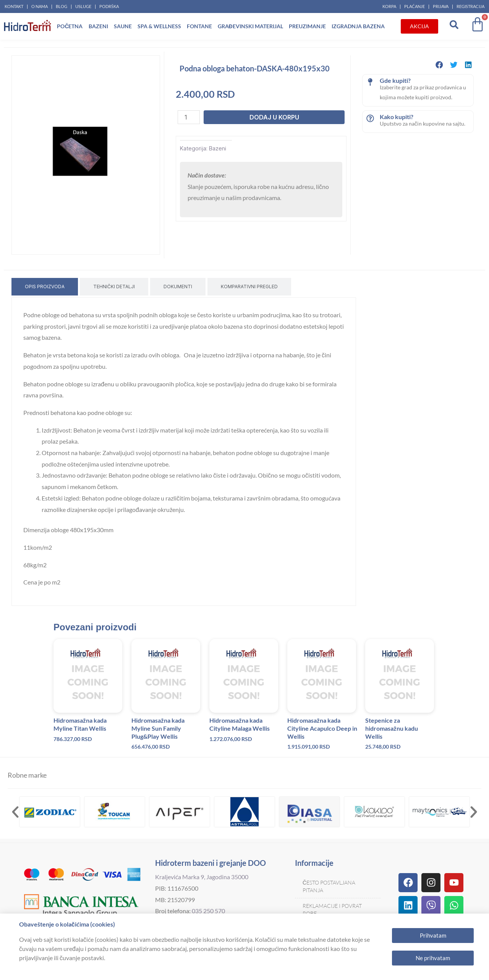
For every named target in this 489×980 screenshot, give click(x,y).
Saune (123, 26)
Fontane (199, 26)
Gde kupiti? (395, 80)
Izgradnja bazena (358, 26)
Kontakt (14, 6)
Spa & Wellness (159, 26)
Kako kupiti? (397, 117)
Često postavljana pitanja (329, 886)
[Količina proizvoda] (189, 117)
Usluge (83, 6)
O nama (40, 6)
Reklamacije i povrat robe (332, 910)
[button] (439, 65)
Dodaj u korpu (274, 117)
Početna (70, 26)
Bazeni (98, 26)
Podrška (109, 6)
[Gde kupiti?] (370, 82)
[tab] (45, 287)
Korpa (389, 6)
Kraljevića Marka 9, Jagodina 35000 (202, 877)
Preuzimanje (307, 26)
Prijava (441, 6)
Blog (62, 6)
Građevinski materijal (250, 26)
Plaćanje (415, 6)
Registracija (470, 6)
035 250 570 (208, 911)
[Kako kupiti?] (370, 118)
